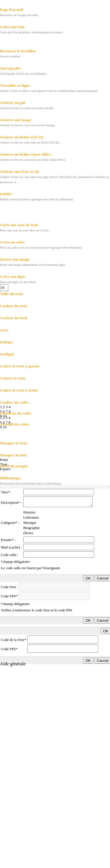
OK (88, 578)
